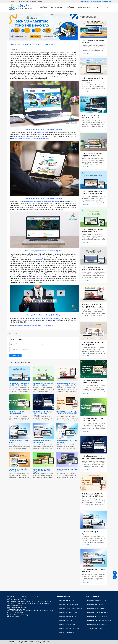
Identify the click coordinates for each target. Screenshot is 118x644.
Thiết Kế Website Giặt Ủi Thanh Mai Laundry (67, 442)
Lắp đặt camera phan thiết (95, 628)
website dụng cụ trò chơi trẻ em (48, 75)
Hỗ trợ (105, 7)
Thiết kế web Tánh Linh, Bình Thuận (97, 613)
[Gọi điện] (115, 577)
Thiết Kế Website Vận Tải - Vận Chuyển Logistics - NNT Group (67, 413)
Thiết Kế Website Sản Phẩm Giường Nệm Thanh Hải (18, 471)
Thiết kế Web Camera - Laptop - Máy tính (70, 609)
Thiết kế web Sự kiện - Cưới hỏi (67, 624)
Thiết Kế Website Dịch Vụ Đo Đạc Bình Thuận (42, 442)
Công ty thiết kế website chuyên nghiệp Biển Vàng (43, 315)
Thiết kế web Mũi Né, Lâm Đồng (96, 609)
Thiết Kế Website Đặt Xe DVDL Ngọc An (19, 442)
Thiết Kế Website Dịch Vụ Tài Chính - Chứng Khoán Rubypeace (42, 414)
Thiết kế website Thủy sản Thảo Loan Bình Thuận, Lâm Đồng (19, 385)
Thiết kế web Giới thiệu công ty (67, 632)
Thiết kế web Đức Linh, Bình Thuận (97, 616)
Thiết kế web (43, 7)
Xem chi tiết (85, 53)
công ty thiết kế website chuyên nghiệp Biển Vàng (46, 318)
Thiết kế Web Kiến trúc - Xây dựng (68, 605)
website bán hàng (42, 133)
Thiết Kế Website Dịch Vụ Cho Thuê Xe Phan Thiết (19, 413)
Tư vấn (97, 7)
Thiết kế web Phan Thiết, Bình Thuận (98, 601)
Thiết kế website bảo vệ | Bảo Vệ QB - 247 (67, 471)
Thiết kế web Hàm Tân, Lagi (95, 605)
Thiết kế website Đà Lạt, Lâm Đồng (97, 624)
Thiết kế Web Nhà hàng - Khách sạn (68, 628)
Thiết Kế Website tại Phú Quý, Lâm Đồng (99, 620)
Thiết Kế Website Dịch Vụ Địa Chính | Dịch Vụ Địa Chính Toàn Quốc (67, 386)
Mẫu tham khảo (56, 7)
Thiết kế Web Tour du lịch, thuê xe (68, 613)
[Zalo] (115, 573)
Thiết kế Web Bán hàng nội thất (67, 616)
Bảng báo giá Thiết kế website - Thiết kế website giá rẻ (35, 326)
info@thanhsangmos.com (103, 1)
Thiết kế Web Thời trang (65, 620)
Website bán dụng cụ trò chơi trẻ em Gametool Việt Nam (41, 202)
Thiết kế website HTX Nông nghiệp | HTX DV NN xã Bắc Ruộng (41, 471)
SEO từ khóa (70, 7)
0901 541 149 (91, 1)
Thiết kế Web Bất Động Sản (66, 601)
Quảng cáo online (84, 7)
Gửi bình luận (15, 356)
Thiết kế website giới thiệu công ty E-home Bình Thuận (43, 385)
